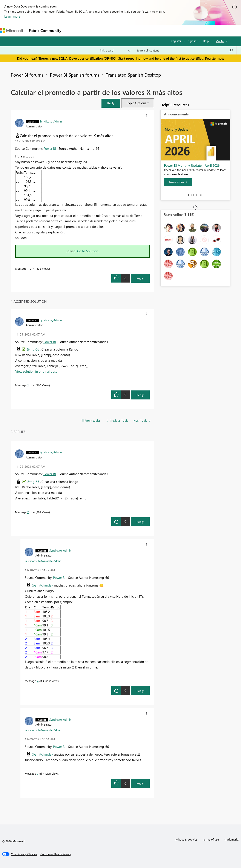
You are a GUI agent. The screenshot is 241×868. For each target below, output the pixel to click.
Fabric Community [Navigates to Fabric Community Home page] (45, 30)
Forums (71, 30)
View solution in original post (36, 371)
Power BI (50, 148)
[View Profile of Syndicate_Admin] (51, 121)
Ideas (108, 30)
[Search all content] (185, 50)
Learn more (12, 16)
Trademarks (231, 839)
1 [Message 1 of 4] (28, 268)
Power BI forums (27, 75)
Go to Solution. (88, 251)
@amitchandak (42, 585)
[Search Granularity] (115, 50)
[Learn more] (178, 182)
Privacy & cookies (186, 839)
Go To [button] (220, 41)
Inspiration (90, 30)
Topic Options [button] (136, 103)
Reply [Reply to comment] (140, 395)
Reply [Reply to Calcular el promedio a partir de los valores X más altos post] (140, 278)
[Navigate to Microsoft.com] (12, 31)
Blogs (146, 30)
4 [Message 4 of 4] (38, 681)
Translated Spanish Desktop (133, 75)
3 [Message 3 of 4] (38, 773)
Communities (127, 30)
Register (176, 41)
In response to (43, 561)
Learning (163, 30)
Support (181, 30)
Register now (215, 58)
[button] (111, 103)
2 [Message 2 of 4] (28, 385)
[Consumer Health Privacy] (56, 854)
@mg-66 (33, 349)
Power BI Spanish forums (75, 75)
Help (206, 41)
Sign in (192, 41)
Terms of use (211, 839)
